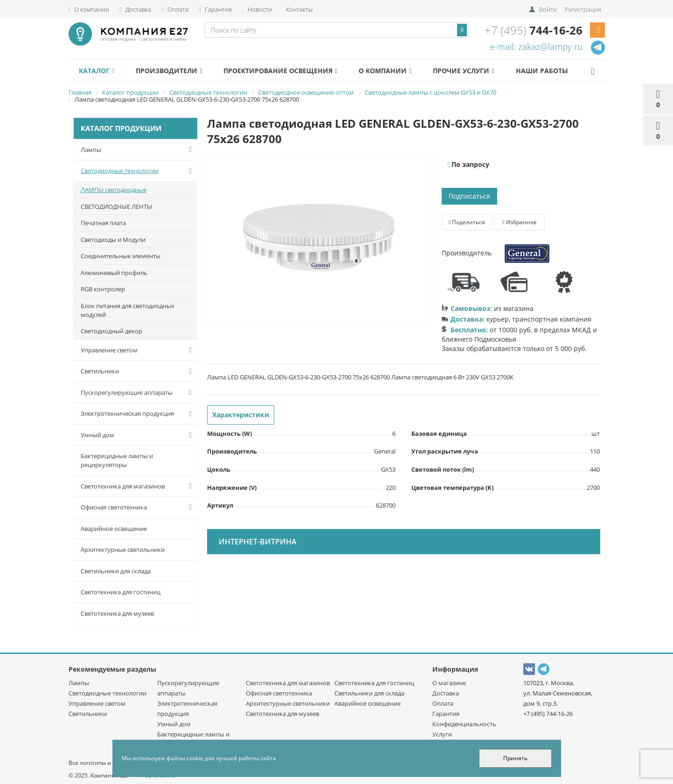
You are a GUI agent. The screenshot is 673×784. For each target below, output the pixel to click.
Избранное (519, 222)
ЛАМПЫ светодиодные (114, 190)
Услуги (442, 734)
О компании (89, 9)
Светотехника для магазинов (138, 486)
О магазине (449, 683)
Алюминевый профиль (114, 273)
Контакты (298, 9)
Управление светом (138, 350)
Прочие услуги (482, 71)
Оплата (175, 9)
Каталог (99, 71)
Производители (175, 71)
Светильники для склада (116, 571)
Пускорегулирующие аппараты (138, 392)
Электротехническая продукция (138, 414)
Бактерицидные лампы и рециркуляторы (117, 460)
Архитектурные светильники (123, 550)
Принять (515, 758)
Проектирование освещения (291, 71)
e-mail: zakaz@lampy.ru (536, 47)
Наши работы (565, 71)
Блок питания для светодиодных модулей (128, 310)
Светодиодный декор (111, 331)
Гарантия (215, 9)
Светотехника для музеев (117, 613)
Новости (257, 9)
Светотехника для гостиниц (121, 592)
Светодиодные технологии (138, 171)
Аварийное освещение (114, 529)
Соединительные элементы (121, 256)
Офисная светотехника (138, 507)
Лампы (138, 150)
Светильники (138, 371)
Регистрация (583, 9)
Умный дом (138, 435)
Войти (548, 9)
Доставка (135, 9)
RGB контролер (103, 289)
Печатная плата (103, 223)
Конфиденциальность (464, 724)
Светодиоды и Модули (113, 240)
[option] (320, 239)
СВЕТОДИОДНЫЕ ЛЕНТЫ (116, 206)
